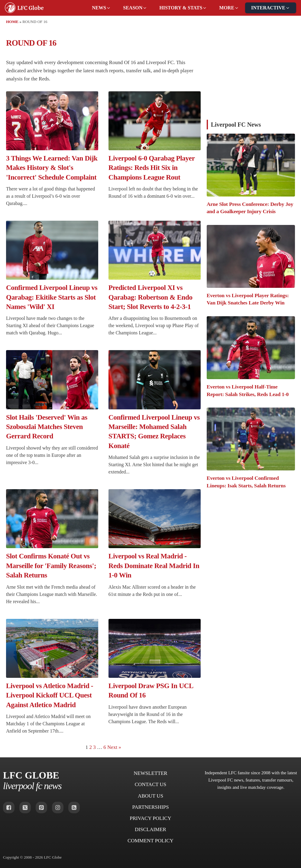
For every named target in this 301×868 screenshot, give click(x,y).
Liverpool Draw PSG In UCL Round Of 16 (151, 690)
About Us (150, 796)
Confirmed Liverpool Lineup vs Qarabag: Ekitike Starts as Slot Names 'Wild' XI (52, 297)
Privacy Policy (150, 818)
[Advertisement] (251, 74)
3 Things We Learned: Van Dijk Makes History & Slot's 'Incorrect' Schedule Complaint (52, 168)
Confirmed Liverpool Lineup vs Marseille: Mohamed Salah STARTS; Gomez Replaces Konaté (154, 431)
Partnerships (150, 807)
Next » (114, 747)
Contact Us (151, 784)
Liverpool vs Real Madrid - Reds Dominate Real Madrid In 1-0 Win (154, 566)
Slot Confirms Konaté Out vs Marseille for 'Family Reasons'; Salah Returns (51, 566)
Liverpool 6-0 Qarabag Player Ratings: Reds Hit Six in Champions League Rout (152, 168)
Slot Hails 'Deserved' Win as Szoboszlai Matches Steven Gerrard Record (47, 427)
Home (12, 22)
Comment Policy (150, 841)
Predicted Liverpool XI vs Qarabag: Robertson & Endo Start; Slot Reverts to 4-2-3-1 (150, 297)
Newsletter (150, 773)
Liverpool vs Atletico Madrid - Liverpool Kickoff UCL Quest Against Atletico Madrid (50, 695)
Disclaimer (150, 829)
